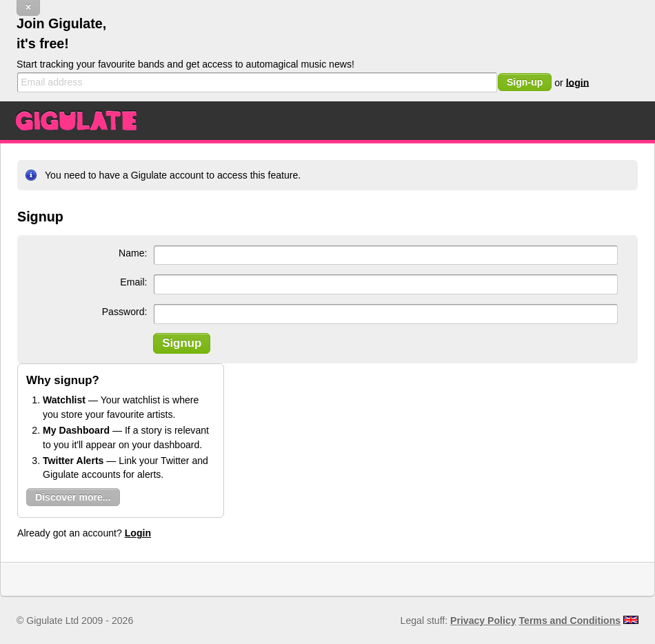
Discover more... (73, 497)
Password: (125, 312)
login (578, 82)
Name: (133, 253)
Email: (133, 282)
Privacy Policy (483, 621)
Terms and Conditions (570, 621)
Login (138, 533)
